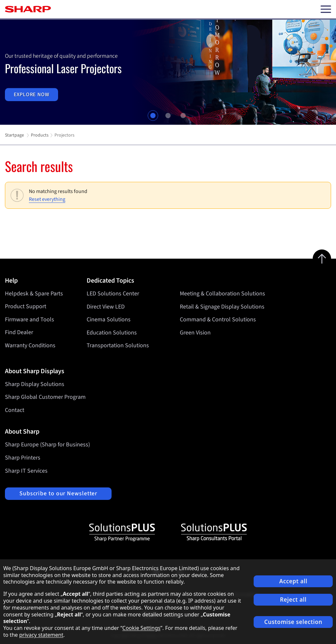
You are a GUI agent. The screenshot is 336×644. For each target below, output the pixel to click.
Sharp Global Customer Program (45, 397)
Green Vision (195, 332)
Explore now (32, 95)
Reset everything (47, 199)
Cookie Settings (141, 628)
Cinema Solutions (109, 320)
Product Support (26, 306)
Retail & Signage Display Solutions (222, 306)
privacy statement (41, 635)
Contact (15, 410)
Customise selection (293, 622)
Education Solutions (112, 332)
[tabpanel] (168, 72)
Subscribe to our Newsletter (58, 494)
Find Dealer (19, 332)
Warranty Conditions (30, 345)
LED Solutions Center (113, 294)
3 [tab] (183, 116)
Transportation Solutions (118, 345)
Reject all (293, 600)
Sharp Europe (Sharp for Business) (47, 445)
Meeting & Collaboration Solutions (222, 294)
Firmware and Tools (30, 320)
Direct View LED (106, 306)
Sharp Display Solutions (35, 384)
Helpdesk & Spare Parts (34, 294)
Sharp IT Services (26, 471)
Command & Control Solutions (218, 320)
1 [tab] (153, 116)
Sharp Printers (23, 458)
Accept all (293, 581)
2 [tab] (168, 116)
